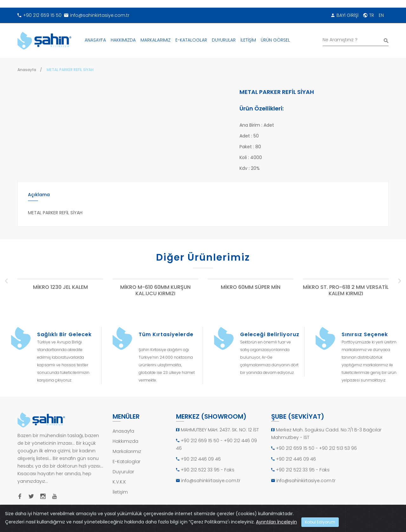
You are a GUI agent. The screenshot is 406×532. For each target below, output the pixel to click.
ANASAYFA (95, 40)
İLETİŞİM (248, 40)
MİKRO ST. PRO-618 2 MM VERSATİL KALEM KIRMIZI (346, 291)
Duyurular (123, 472)
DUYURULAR (224, 40)
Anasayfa (27, 70)
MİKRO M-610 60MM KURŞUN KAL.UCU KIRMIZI (155, 291)
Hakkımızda (125, 441)
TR (369, 15)
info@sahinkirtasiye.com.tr (97, 15)
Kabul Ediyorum (320, 522)
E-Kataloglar (127, 462)
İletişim (120, 492)
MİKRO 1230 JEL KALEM (60, 287)
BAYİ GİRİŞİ (345, 15)
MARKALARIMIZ (156, 40)
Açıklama (39, 195)
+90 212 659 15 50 (39, 15)
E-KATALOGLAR (191, 40)
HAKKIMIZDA (123, 40)
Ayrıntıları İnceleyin (276, 522)
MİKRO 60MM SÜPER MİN (251, 287)
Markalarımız (127, 451)
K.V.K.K (119, 482)
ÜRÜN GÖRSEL (275, 40)
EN (381, 15)
